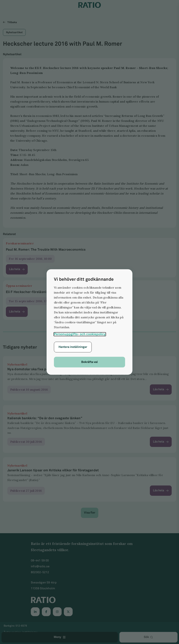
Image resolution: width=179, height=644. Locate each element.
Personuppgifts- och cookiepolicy (80, 334)
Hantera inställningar (73, 347)
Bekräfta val (89, 362)
